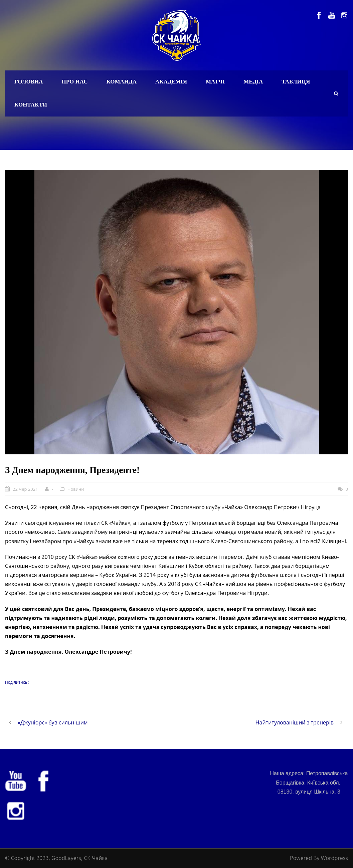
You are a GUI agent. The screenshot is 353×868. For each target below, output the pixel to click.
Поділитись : (17, 682)
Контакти (31, 105)
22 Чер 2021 (25, 489)
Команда (121, 82)
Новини (76, 489)
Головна (29, 82)
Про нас (75, 82)
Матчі (215, 82)
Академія (171, 82)
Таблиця (296, 82)
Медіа (253, 82)
